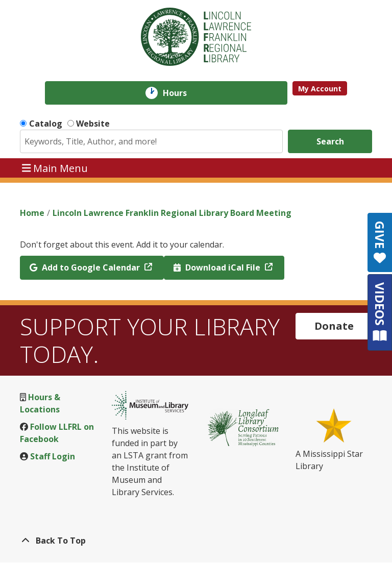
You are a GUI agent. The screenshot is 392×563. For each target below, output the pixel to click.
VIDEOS (380, 312)
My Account (320, 89)
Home (32, 213)
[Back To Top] (196, 541)
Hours (182, 93)
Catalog (46, 124)
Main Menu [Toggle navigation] (55, 168)
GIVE (380, 242)
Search (330, 141)
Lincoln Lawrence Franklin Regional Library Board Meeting (172, 213)
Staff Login (53, 456)
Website (93, 124)
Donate (334, 326)
